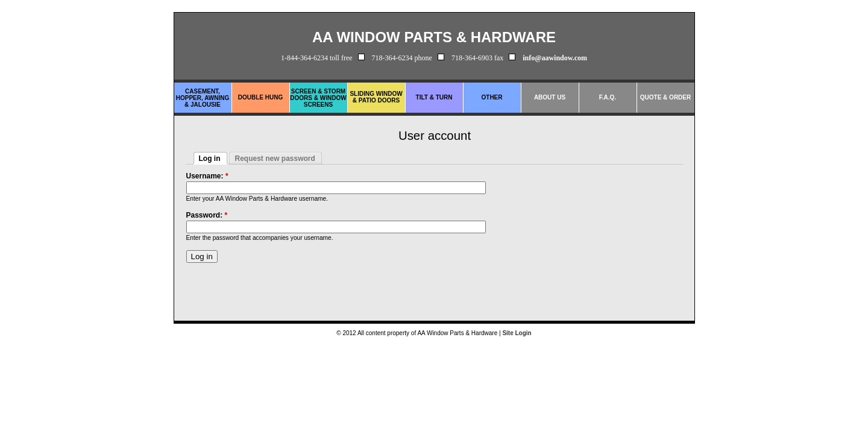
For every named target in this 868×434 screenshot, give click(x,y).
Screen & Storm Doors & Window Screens (318, 98)
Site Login (517, 333)
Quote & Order (665, 97)
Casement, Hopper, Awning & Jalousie (203, 98)
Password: (207, 215)
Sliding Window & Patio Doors (376, 97)
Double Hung (260, 97)
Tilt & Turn (434, 97)
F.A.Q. (608, 97)
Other (492, 97)
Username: (207, 176)
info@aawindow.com (555, 58)
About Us (550, 97)
